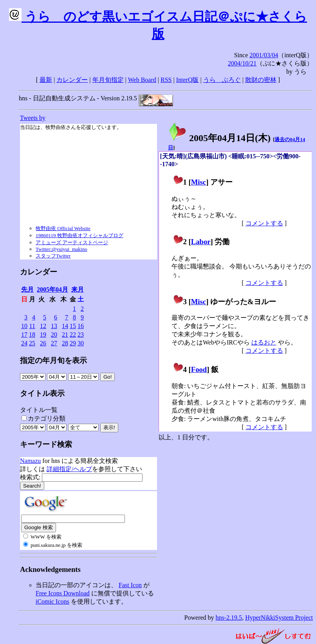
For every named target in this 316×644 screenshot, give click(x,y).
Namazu (30, 461)
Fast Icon (130, 585)
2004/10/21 (242, 63)
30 (81, 343)
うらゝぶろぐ (222, 80)
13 (54, 326)
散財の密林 (261, 80)
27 (54, 343)
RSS (166, 80)
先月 (27, 289)
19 (43, 335)
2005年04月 (52, 289)
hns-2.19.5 (229, 618)
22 (73, 335)
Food (199, 369)
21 (65, 335)
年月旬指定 (108, 80)
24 (24, 343)
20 (54, 335)
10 (24, 326)
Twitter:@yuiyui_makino (61, 249)
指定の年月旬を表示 (53, 360)
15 (73, 326)
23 (81, 335)
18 (32, 335)
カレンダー (72, 80)
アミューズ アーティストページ (72, 242)
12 (43, 326)
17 (24, 335)
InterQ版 (188, 80)
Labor (201, 242)
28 (65, 343)
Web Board (142, 80)
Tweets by (33, 118)
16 (81, 326)
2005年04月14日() (219, 138)
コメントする (264, 223)
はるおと (264, 342)
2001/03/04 (264, 55)
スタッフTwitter (53, 256)
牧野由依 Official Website (63, 228)
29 (73, 343)
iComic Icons (52, 601)
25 (32, 343)
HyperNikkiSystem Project (279, 618)
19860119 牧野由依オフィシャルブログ (79, 235)
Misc (199, 182)
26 (43, 343)
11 (32, 326)
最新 (46, 80)
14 (65, 326)
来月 (78, 289)
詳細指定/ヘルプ (69, 469)
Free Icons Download (63, 593)
